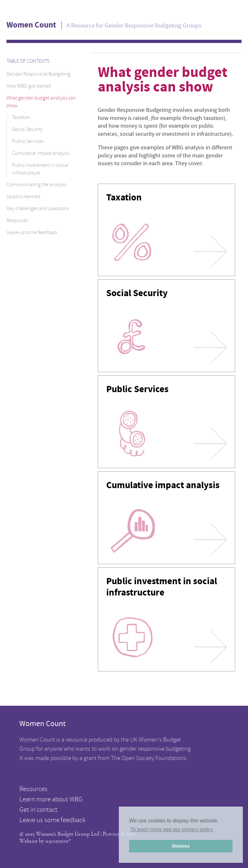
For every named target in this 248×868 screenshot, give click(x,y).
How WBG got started (29, 87)
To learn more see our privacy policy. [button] (172, 829)
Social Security (27, 130)
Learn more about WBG (51, 800)
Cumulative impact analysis (41, 154)
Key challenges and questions (38, 209)
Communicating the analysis (36, 185)
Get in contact (38, 810)
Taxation (21, 118)
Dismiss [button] (181, 846)
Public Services (28, 142)
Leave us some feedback (32, 233)
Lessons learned (23, 197)
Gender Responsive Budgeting (38, 75)
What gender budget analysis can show (41, 102)
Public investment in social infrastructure (40, 170)
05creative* (58, 841)
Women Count (31, 25)
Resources (17, 221)
